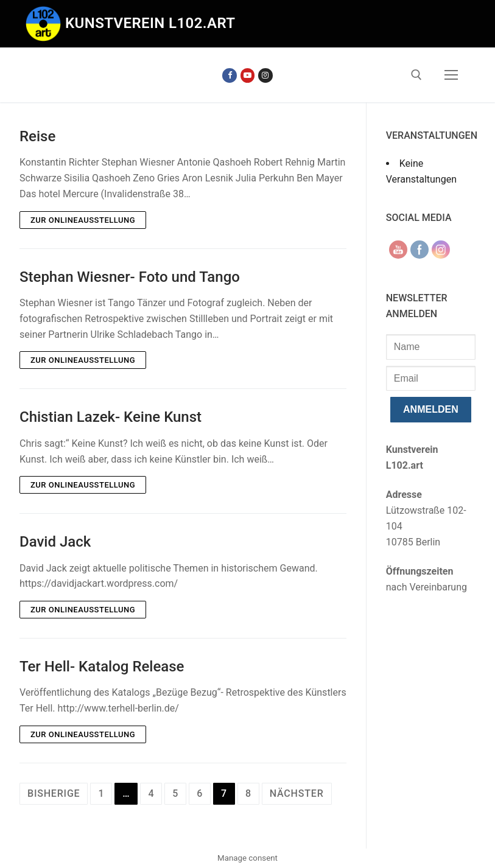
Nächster (297, 793)
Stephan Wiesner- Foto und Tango (130, 277)
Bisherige (54, 793)
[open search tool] (416, 75)
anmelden (431, 409)
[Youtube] (247, 75)
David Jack (55, 542)
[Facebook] (229, 75)
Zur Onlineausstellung (83, 220)
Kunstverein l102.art (150, 23)
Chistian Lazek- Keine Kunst (111, 417)
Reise (37, 136)
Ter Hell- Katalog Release (102, 667)
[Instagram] (265, 75)
